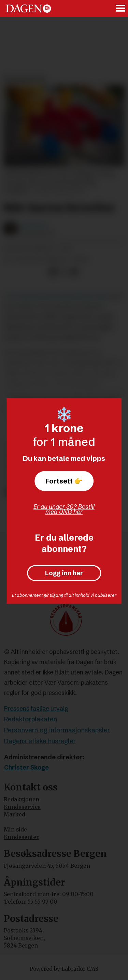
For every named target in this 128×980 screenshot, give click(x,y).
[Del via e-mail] (74, 272)
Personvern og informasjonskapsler (57, 730)
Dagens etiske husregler (40, 741)
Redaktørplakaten (31, 719)
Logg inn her (64, 573)
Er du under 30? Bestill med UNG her (64, 509)
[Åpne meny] (121, 9)
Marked (15, 815)
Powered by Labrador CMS (64, 969)
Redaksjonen (22, 800)
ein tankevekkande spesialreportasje (59, 296)
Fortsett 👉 (64, 481)
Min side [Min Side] (15, 830)
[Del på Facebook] (53, 272)
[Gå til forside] (29, 8)
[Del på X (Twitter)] (64, 272)
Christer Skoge (26, 768)
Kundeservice (22, 807)
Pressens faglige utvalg (36, 709)
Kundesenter (21, 837)
